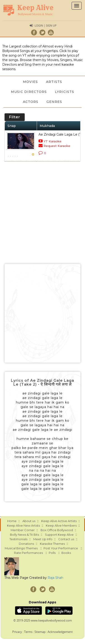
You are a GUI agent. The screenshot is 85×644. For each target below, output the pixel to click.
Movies (30, 82)
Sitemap (40, 632)
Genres (54, 102)
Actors (31, 102)
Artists (54, 82)
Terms (28, 632)
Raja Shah (55, 578)
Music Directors (29, 92)
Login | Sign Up (46, 26)
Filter (15, 117)
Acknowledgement (60, 632)
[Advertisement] (42, 313)
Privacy (17, 632)
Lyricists (64, 92)
